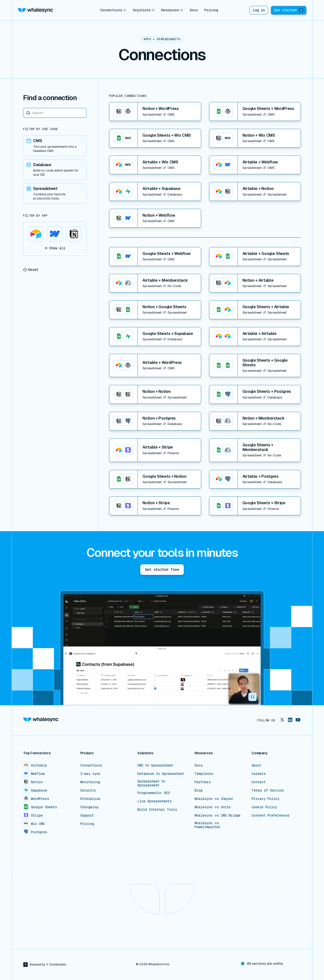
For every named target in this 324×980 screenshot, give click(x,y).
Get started (289, 10)
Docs (194, 10)
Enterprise (90, 799)
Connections (91, 765)
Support (87, 815)
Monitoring (90, 782)
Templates (204, 774)
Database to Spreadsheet (161, 774)
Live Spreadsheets (155, 801)
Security (88, 790)
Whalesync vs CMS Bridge (218, 815)
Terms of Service (268, 790)
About (256, 765)
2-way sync (90, 774)
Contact (259, 782)
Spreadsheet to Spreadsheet (151, 783)
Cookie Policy (264, 807)
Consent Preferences (270, 815)
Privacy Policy (265, 799)
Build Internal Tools (157, 809)
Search (23, 108)
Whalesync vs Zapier (214, 799)
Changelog (89, 807)
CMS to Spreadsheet (155, 765)
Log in (259, 10)
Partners (203, 782)
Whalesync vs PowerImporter (207, 825)
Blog (198, 790)
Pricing (211, 10)
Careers (259, 774)
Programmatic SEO (154, 793)
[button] (113, 10)
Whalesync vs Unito (213, 807)
